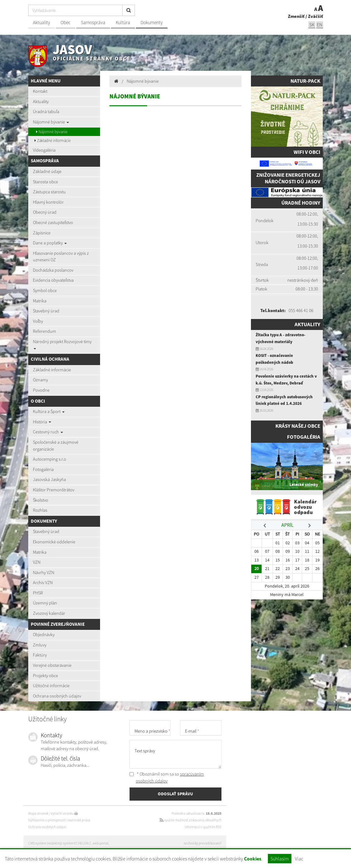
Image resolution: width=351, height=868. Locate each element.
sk (312, 25)
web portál (101, 843)
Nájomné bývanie (51, 122)
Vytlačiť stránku (64, 813)
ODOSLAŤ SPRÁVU (175, 794)
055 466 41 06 (301, 311)
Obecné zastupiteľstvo (53, 222)
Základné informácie (53, 141)
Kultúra (123, 22)
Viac (299, 859)
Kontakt (40, 91)
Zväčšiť (316, 16)
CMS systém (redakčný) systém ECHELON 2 (60, 843)
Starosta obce (45, 182)
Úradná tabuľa (46, 112)
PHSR (38, 593)
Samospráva (93, 22)
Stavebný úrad (46, 311)
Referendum (45, 331)
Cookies (253, 859)
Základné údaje (47, 171)
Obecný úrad (45, 212)
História (42, 422)
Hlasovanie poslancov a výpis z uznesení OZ (61, 257)
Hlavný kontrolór (48, 202)
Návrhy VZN (44, 573)
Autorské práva (79, 820)
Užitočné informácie (51, 686)
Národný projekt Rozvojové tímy (62, 344)
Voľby (38, 321)
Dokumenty (152, 22)
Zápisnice (42, 233)
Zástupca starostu (49, 192)
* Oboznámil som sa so (167, 777)
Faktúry (40, 655)
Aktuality (42, 22)
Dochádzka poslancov (53, 270)
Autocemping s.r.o (50, 459)
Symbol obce (45, 290)
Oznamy (40, 380)
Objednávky (44, 635)
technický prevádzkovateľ (203, 843)
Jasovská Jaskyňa (49, 479)
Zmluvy (40, 645)
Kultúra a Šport (49, 411)
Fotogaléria (43, 469)
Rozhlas (40, 510)
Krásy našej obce (298, 426)
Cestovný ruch (48, 432)
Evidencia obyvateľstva (53, 280)
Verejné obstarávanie (52, 665)
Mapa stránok (38, 813)
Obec (66, 22)
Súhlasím (280, 859)
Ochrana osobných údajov (57, 696)
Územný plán (45, 603)
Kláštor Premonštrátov (54, 490)
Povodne (41, 390)
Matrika (40, 301)
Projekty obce (45, 676)
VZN (37, 562)
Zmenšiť (296, 16)
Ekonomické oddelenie (54, 542)
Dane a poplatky (50, 243)
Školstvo (41, 500)
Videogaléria (44, 150)
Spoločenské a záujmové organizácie (56, 446)
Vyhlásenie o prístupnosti (47, 820)
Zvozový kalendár (49, 613)
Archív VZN (43, 583)
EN (320, 25)
